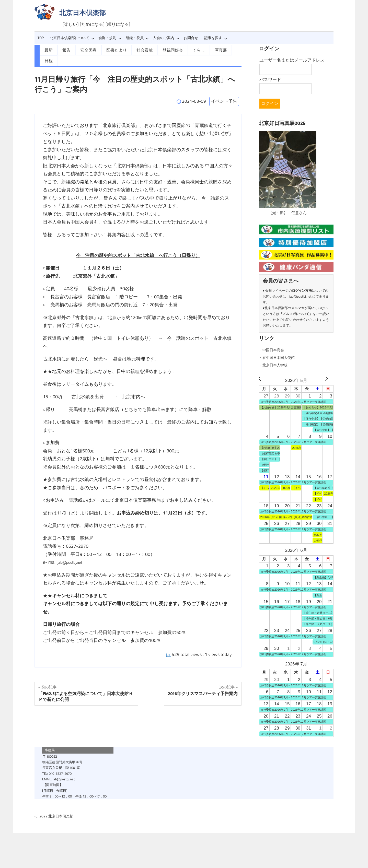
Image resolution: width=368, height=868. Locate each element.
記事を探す (216, 38)
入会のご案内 (166, 38)
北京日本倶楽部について (72, 38)
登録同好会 (163, 50)
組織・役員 (137, 38)
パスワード (270, 79)
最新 (48, 50)
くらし (187, 50)
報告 (65, 50)
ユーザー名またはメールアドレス (292, 60)
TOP (41, 38)
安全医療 (85, 50)
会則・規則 (110, 38)
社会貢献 (137, 50)
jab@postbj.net (72, 551)
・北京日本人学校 (276, 365)
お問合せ (191, 38)
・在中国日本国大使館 (281, 357)
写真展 (207, 50)
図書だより (111, 50)
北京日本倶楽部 (83, 13)
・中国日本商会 (274, 350)
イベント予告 (224, 90)
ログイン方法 (302, 290)
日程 (226, 50)
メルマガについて (296, 314)
